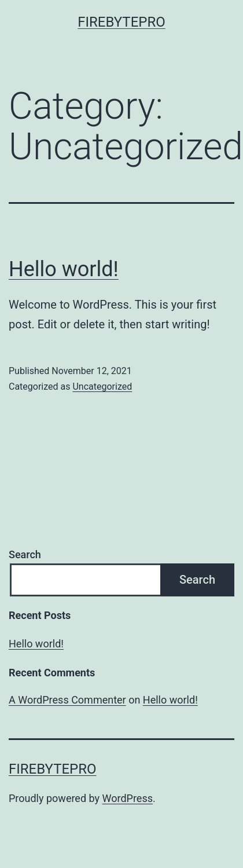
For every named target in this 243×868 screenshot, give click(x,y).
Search (25, 554)
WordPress (128, 798)
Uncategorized (102, 387)
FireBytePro (122, 22)
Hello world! (64, 269)
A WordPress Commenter (67, 700)
